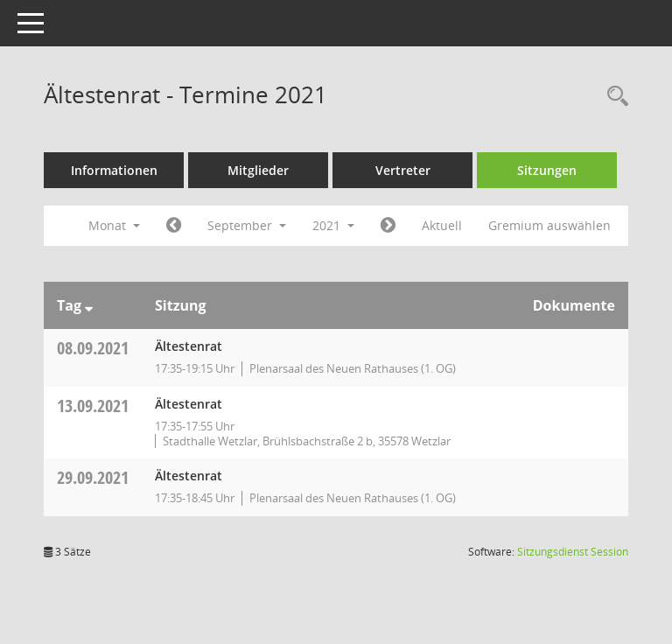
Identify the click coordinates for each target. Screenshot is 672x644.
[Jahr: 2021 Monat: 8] (174, 226)
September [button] (247, 225)
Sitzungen (547, 170)
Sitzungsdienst (573, 552)
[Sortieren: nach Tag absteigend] (89, 305)
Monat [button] (114, 225)
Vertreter (403, 170)
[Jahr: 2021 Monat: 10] (388, 226)
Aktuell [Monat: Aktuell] (442, 225)
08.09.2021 (93, 348)
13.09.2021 (93, 406)
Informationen (114, 170)
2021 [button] (333, 225)
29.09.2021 (93, 477)
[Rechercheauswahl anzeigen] (613, 97)
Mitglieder (258, 170)
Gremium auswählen (549, 225)
